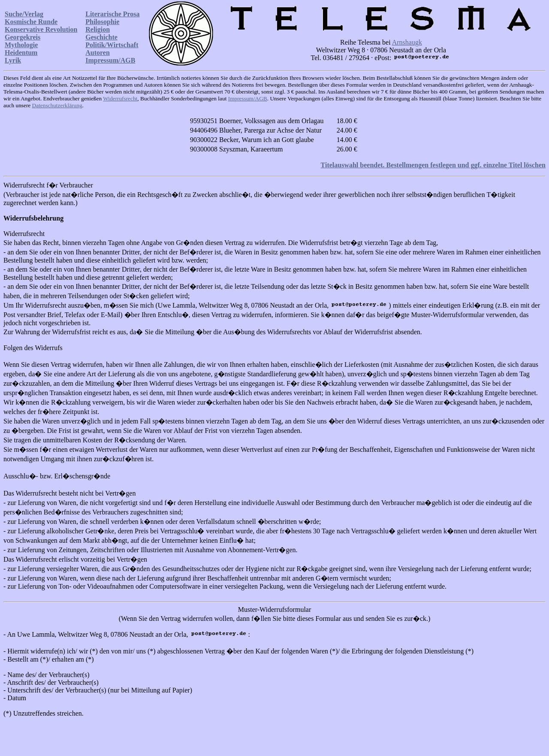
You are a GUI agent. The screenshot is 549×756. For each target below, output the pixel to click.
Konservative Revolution (41, 29)
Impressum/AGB (110, 60)
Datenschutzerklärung (57, 105)
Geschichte (101, 37)
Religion (98, 29)
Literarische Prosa (112, 14)
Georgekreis (23, 37)
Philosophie (102, 22)
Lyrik (13, 60)
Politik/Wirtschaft (112, 45)
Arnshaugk (407, 42)
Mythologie (21, 45)
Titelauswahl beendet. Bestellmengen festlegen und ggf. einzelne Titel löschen (433, 165)
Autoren (98, 53)
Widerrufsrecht (120, 98)
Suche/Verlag (24, 14)
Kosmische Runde (31, 22)
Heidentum (21, 53)
